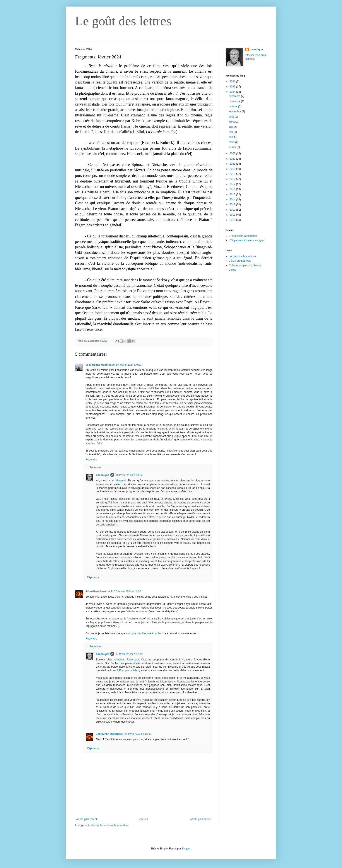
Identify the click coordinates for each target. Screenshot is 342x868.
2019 (233, 174)
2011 (233, 215)
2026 (233, 82)
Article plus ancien (201, 819)
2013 (233, 205)
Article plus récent (86, 819)
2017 (233, 184)
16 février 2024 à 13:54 (129, 475)
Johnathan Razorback (99, 591)
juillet (232, 122)
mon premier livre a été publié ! (144, 633)
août (232, 117)
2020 (233, 169)
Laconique (103, 475)
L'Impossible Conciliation (243, 236)
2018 (233, 179)
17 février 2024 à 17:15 (129, 654)
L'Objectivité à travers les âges (247, 240)
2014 (233, 200)
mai (231, 132)
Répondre (91, 460)
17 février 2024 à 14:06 (127, 591)
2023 (233, 153)
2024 (233, 92)
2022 (233, 159)
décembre (235, 96)
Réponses (95, 467)
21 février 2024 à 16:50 (138, 734)
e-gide (232, 270)
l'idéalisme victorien (137, 611)
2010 (233, 220)
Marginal (121, 481)
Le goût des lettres (123, 21)
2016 (233, 189)
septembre (235, 111)
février (233, 147)
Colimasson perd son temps (245, 265)
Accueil (144, 819)
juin (231, 127)
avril (231, 137)
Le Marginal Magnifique (100, 365)
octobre (233, 106)
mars (232, 142)
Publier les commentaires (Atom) (110, 825)
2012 (233, 210)
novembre (235, 101)
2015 (233, 194)
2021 (233, 164)
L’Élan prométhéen (128, 670)
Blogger (186, 849)
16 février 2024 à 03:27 (129, 365)
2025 (233, 87)
